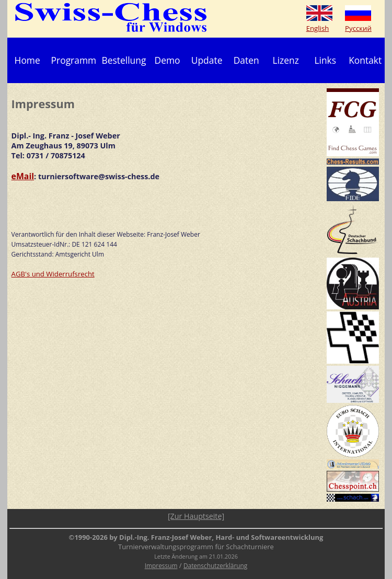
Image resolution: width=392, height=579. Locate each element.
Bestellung (124, 60)
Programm (74, 60)
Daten (246, 60)
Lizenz (286, 60)
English (318, 28)
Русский (358, 28)
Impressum (161, 565)
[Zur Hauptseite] (196, 516)
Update (207, 60)
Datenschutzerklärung (215, 565)
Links (325, 60)
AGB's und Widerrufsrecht (53, 274)
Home (27, 60)
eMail (23, 176)
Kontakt (365, 60)
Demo (168, 60)
